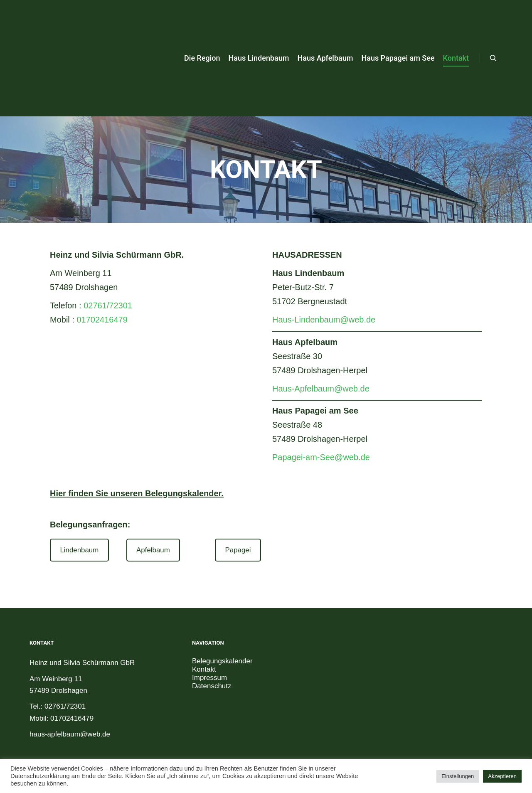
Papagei (238, 550)
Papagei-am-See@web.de (321, 457)
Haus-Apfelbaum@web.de (321, 389)
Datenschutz (212, 686)
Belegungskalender (222, 661)
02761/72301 (108, 305)
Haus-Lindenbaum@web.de (324, 320)
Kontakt (204, 669)
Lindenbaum (79, 550)
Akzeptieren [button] (502, 776)
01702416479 (102, 320)
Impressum (209, 678)
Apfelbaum (153, 550)
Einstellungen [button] (458, 776)
